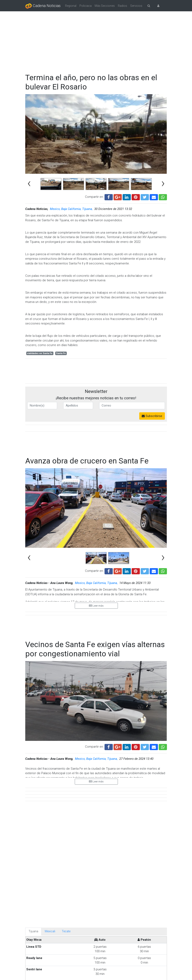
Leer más (96, 594)
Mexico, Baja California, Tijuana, (72, 209)
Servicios (136, 6)
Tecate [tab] (66, 747)
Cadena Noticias (43, 6)
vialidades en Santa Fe (40, 353)
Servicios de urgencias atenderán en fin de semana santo (113, 889)
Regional (71, 6)
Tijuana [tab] (33, 747)
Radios (122, 6)
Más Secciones (105, 6)
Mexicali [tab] (50, 747)
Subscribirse (152, 416)
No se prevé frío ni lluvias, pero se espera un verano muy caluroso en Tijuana (119, 923)
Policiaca (86, 6)
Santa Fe (61, 353)
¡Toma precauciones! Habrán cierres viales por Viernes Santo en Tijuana (118, 861)
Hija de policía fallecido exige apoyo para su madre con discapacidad (112, 954)
